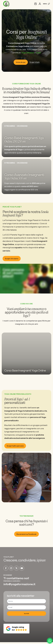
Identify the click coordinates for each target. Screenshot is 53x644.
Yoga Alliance (28, 53)
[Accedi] (40, 4)
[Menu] (46, 4)
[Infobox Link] (26, 577)
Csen (38, 53)
